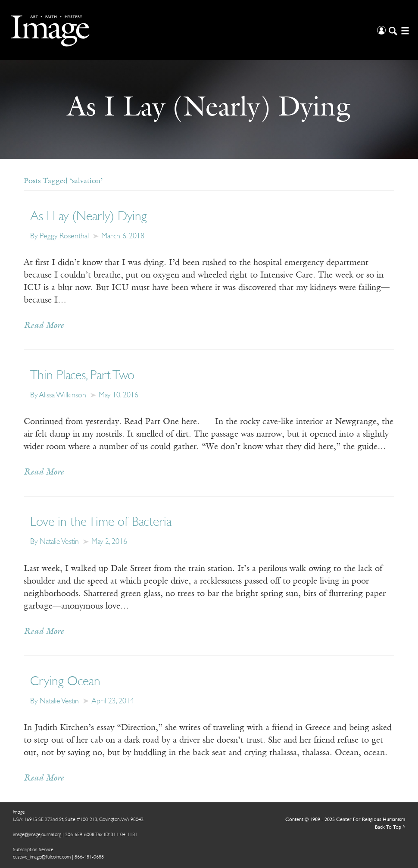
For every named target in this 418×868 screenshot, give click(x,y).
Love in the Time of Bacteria (101, 523)
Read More (44, 326)
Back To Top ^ (390, 827)
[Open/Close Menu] (404, 30)
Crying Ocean (65, 682)
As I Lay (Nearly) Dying (89, 217)
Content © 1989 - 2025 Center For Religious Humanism (345, 820)
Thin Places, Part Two (82, 376)
